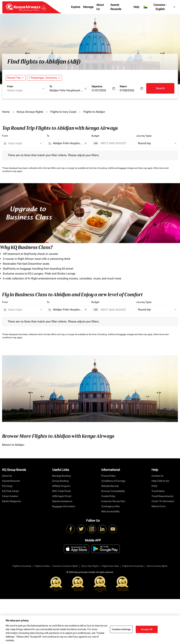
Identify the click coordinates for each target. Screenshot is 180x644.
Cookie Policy (108, 496)
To (51, 86)
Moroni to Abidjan (13, 445)
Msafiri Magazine (12, 501)
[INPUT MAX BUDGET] (115, 143)
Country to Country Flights (65, 566)
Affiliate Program (61, 486)
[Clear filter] (85, 143)
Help (136, 7)
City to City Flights (90, 566)
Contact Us (157, 476)
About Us (100, 7)
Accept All (147, 629)
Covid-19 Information (163, 501)
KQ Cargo (7, 486)
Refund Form (159, 506)
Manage (88, 7)
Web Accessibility (110, 511)
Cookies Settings (121, 629)
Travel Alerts (158, 491)
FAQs (154, 486)
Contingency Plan (111, 506)
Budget (95, 136)
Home (6, 112)
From (10, 86)
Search (160, 88)
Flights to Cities (42, 566)
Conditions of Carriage (113, 481)
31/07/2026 (99, 90)
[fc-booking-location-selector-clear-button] (86, 89)
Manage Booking (61, 476)
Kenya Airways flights (30, 112)
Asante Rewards (116, 7)
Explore (76, 7)
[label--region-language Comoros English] (160, 7)
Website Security (110, 486)
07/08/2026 (127, 90)
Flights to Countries (22, 566)
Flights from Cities (110, 566)
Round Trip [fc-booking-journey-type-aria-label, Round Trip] (14, 78)
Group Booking (60, 481)
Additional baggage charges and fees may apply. (131, 168)
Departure (97, 86)
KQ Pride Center (11, 491)
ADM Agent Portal (62, 496)
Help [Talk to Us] (160, 481)
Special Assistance (62, 501)
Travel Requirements (162, 496)
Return (123, 86)
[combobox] (24, 90)
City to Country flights (157, 566)
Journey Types (144, 136)
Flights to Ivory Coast (63, 112)
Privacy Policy (108, 476)
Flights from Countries (133, 566)
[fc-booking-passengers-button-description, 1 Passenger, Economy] (43, 78)
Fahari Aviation (10, 496)
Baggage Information (64, 506)
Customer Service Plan (113, 501)
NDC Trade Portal (61, 491)
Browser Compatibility (113, 491)
